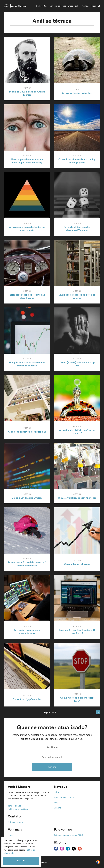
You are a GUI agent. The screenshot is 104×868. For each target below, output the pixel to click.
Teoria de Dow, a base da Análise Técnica (27, 93)
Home (39, 6)
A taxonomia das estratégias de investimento (27, 229)
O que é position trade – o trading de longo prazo (77, 161)
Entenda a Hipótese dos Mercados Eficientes (77, 229)
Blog (45, 6)
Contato (86, 6)
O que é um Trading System (27, 498)
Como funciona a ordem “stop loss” (77, 699)
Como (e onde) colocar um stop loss (77, 364)
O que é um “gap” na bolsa (27, 699)
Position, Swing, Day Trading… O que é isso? (77, 632)
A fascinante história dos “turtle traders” (77, 432)
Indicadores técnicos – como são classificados (27, 296)
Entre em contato (16, 822)
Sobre (78, 6)
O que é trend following (77, 564)
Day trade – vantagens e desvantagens (27, 632)
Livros (71, 6)
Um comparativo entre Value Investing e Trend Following (27, 161)
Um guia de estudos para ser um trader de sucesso (27, 364)
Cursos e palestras (58, 6)
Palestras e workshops (64, 798)
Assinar (52, 767)
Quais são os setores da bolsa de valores (77, 296)
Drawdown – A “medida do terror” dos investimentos (27, 564)
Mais (94, 6)
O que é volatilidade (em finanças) (77, 498)
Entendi (21, 861)
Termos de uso (14, 806)
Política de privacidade (18, 809)
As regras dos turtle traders (77, 93)
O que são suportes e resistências (27, 432)
